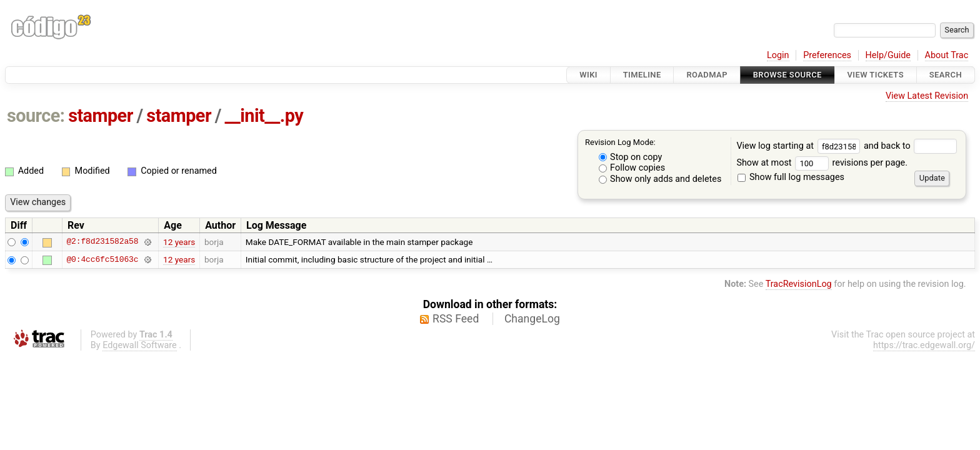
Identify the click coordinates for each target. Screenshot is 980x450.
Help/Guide (888, 55)
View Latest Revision (927, 96)
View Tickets (876, 75)
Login (778, 55)
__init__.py (264, 116)
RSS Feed (456, 319)
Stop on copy (631, 157)
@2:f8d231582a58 (102, 242)
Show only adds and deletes (660, 179)
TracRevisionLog (799, 284)
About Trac (947, 55)
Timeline (642, 75)
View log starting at (800, 146)
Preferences (827, 55)
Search (946, 75)
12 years (179, 242)
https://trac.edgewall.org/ (924, 345)
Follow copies (632, 168)
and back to (910, 146)
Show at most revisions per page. (822, 163)
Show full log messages (791, 177)
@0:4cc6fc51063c (102, 259)
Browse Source (787, 75)
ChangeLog (532, 319)
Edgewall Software (140, 345)
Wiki (588, 75)
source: (36, 116)
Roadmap (707, 75)
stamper (101, 116)
